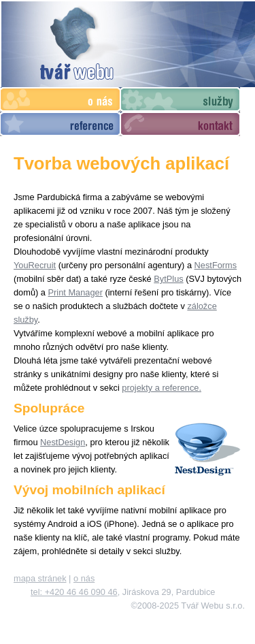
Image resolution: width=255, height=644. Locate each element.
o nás (84, 578)
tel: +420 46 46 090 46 (74, 592)
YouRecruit (35, 265)
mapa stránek (40, 578)
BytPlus (168, 279)
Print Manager (75, 292)
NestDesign (63, 442)
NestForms (216, 265)
